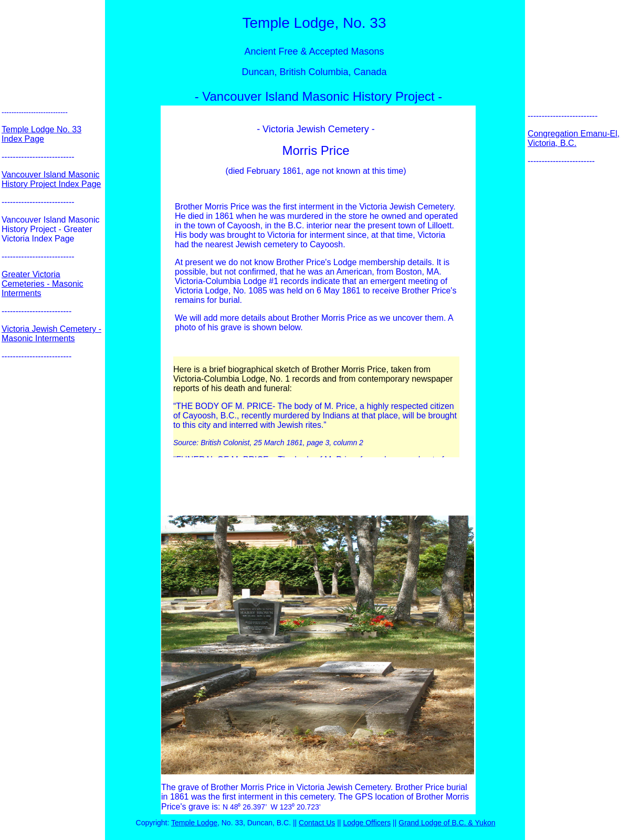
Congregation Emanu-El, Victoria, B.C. (574, 138)
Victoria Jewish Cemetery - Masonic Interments (51, 334)
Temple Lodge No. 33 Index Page (41, 134)
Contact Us (317, 823)
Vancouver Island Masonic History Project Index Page (51, 179)
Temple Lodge (194, 823)
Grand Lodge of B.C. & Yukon (447, 823)
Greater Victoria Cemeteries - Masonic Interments (43, 284)
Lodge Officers (367, 823)
